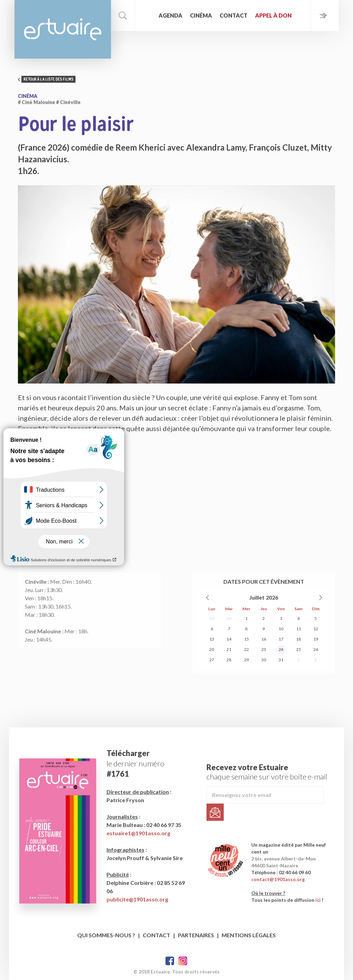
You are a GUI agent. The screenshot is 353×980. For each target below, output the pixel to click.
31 (281, 660)
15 (246, 639)
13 (212, 639)
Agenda (170, 15)
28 (229, 660)
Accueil (148, 16)
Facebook (170, 961)
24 (281, 649)
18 (299, 639)
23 (264, 649)
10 (281, 629)
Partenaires (196, 935)
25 (299, 649)
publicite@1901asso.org (137, 899)
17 (281, 639)
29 (212, 618)
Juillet (257, 597)
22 (246, 649)
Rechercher (123, 16)
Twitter (183, 961)
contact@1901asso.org (278, 879)
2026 (272, 597)
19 (316, 639)
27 (212, 660)
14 (229, 639)
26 (316, 649)
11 (299, 629)
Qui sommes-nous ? (106, 935)
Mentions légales (249, 935)
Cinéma (201, 15)
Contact (234, 15)
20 (212, 649)
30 (229, 618)
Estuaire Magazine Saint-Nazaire (63, 29)
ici (318, 900)
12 (316, 629)
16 (264, 639)
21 (229, 649)
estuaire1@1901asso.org (138, 833)
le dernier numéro (135, 763)
